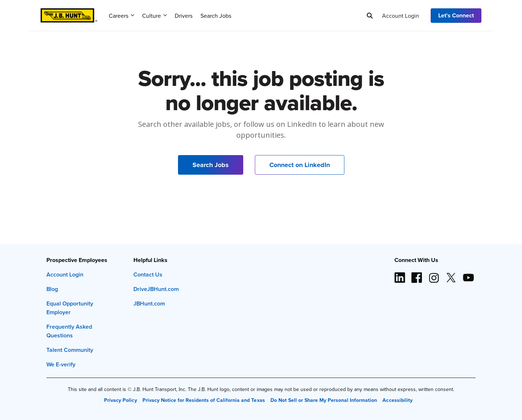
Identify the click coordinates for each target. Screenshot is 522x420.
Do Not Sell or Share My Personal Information (324, 400)
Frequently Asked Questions (69, 331)
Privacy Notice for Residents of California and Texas (204, 400)
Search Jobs (216, 16)
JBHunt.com (149, 303)
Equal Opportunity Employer (70, 308)
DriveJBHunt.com (156, 289)
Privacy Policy (120, 400)
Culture (154, 16)
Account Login (401, 16)
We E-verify (61, 364)
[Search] (370, 16)
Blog (52, 289)
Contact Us (148, 275)
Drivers (184, 16)
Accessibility (397, 400)
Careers (121, 16)
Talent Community (70, 350)
